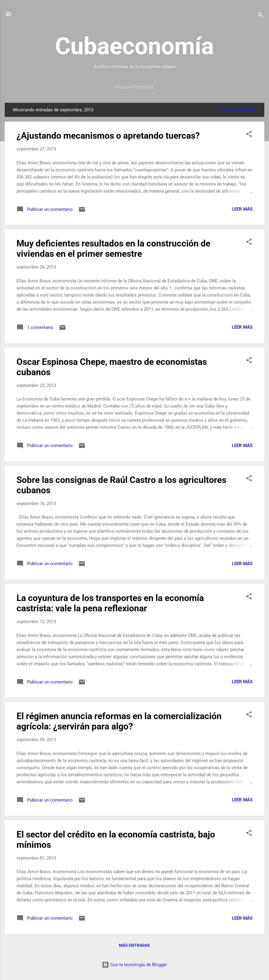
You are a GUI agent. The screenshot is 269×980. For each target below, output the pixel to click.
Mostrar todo (239, 110)
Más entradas (134, 945)
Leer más (242, 209)
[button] (249, 135)
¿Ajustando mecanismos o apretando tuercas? (108, 136)
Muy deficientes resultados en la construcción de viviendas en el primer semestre (113, 249)
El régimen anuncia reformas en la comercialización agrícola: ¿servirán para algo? (119, 721)
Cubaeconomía (134, 46)
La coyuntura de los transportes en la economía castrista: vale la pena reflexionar (110, 603)
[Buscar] (261, 16)
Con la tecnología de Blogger (134, 965)
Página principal (135, 87)
